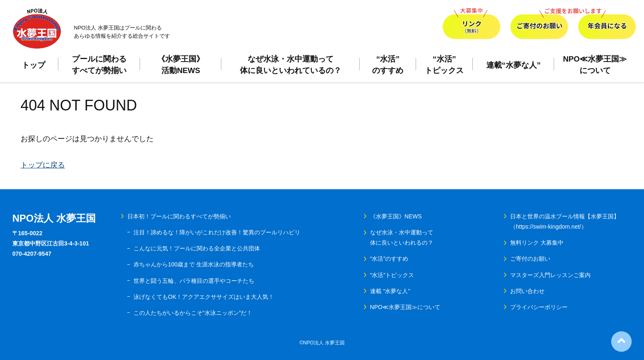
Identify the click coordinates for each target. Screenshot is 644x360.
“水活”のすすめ (388, 64)
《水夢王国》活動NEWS (181, 64)
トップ (33, 65)
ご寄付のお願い (539, 24)
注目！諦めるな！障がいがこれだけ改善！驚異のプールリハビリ (217, 232)
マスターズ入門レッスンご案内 (550, 275)
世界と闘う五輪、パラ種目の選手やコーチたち (194, 281)
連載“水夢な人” (514, 65)
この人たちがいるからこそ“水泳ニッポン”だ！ (193, 313)
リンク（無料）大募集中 (471, 24)
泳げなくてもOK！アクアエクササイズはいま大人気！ (204, 297)
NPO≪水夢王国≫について (595, 64)
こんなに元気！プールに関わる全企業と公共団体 (197, 248)
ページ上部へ (621, 342)
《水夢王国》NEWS (396, 216)
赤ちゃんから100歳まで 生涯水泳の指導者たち (194, 264)
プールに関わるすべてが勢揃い (99, 64)
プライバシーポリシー (539, 307)
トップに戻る (43, 165)
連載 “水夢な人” (390, 291)
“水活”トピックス (444, 64)
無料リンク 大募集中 (537, 243)
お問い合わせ (527, 291)
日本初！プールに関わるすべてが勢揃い (179, 216)
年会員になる (607, 24)
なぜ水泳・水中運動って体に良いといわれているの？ (291, 64)
